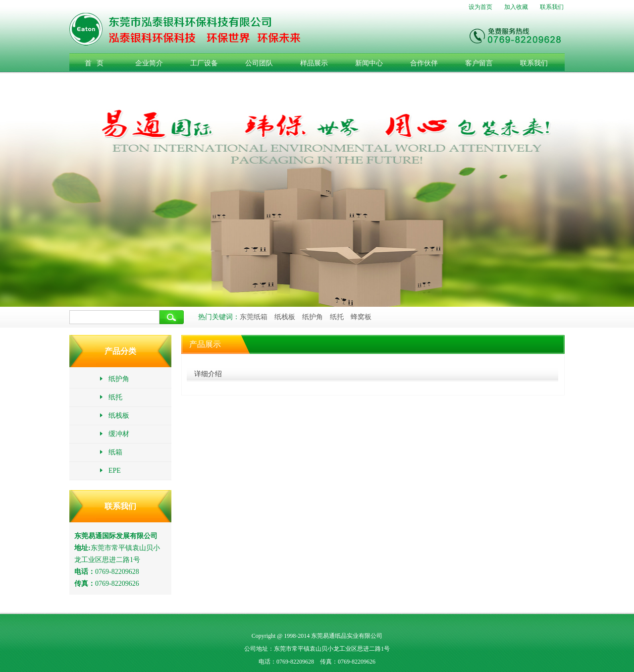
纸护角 (313, 317)
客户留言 (479, 63)
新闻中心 (369, 63)
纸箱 (111, 452)
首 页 (94, 63)
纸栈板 (285, 317)
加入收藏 (516, 7)
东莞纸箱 (254, 317)
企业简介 (149, 63)
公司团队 (259, 63)
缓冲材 (114, 434)
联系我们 (552, 7)
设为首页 (480, 7)
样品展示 (314, 63)
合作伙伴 (424, 63)
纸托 (337, 317)
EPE (110, 471)
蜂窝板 (361, 317)
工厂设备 (204, 63)
